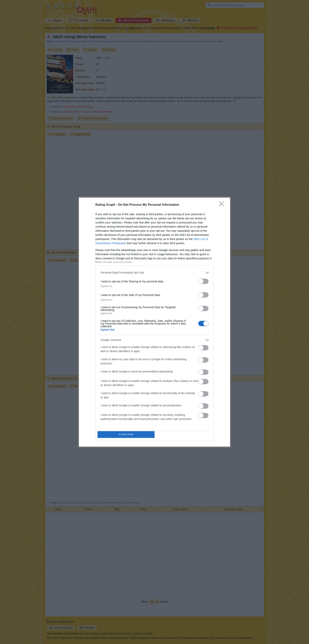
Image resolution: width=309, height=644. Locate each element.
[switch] (203, 281)
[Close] (223, 205)
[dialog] (154, 322)
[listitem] (154, 273)
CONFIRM (126, 434)
